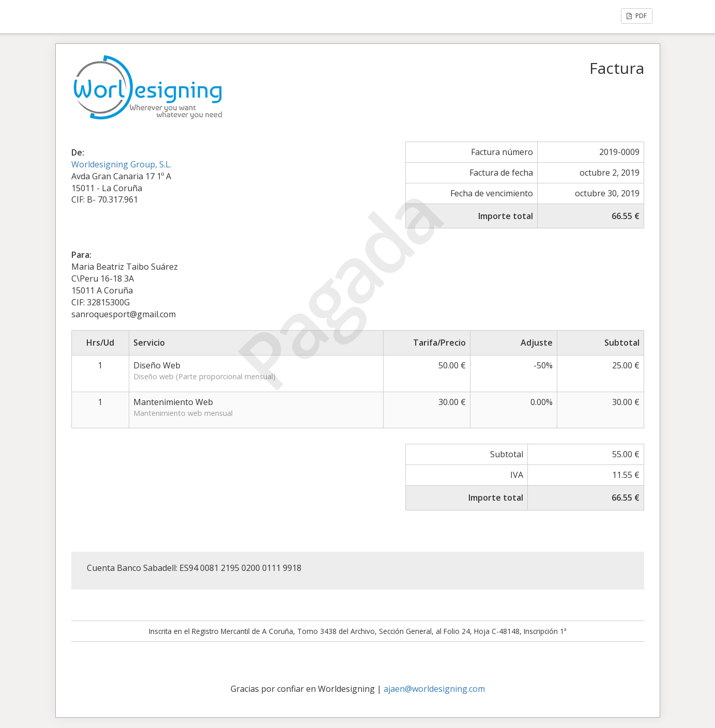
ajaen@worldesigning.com (434, 689)
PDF (637, 16)
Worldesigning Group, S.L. (121, 164)
